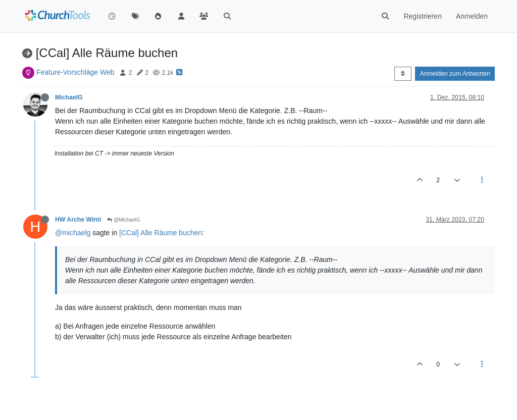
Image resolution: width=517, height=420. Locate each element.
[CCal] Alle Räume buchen (161, 233)
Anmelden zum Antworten (455, 74)
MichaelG (69, 97)
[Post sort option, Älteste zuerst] (403, 74)
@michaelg (73, 233)
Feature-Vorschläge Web (75, 72)
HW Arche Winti (78, 220)
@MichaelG (123, 220)
